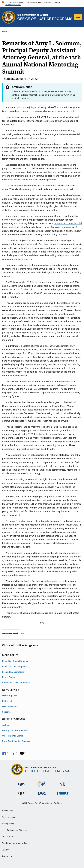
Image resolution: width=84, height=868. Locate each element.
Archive (6, 725)
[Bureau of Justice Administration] (21, 783)
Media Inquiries (10, 696)
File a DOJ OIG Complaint (14, 666)
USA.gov (6, 850)
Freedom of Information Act (14, 843)
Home (4, 31)
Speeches (7, 712)
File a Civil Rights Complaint (16, 661)
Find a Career (9, 677)
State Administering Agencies (16, 741)
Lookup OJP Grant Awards (15, 730)
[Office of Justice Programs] (9, 17)
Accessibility (7, 811)
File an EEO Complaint (13, 672)
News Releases (9, 706)
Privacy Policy (8, 824)
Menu (78, 17)
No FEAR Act (8, 837)
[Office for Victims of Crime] (42, 793)
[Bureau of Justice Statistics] (42, 786)
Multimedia (8, 701)
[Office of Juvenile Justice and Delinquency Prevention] (22, 794)
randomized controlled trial (68, 223)
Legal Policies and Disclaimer (15, 830)
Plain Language (9, 817)
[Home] (45, 17)
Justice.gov (7, 856)
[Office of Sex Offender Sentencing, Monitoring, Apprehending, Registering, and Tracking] (62, 793)
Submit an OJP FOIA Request (16, 683)
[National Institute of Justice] (62, 783)
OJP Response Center (13, 736)
